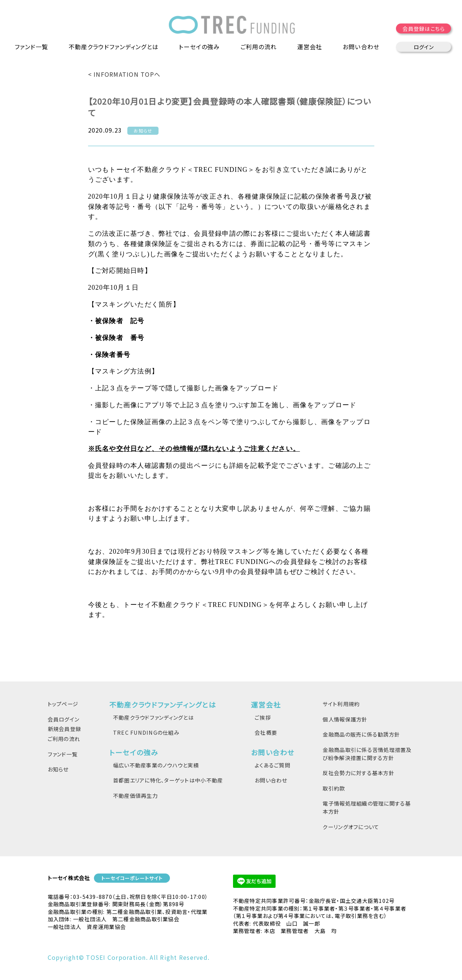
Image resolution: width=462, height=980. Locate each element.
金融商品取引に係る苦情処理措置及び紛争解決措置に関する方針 (367, 754)
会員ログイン (64, 719)
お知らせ (58, 769)
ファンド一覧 (32, 48)
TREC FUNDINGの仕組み (146, 732)
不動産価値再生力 (135, 795)
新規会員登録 (65, 729)
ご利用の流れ (259, 48)
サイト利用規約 (341, 704)
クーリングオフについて (351, 827)
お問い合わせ (271, 780)
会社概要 (266, 732)
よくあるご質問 (272, 765)
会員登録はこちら (423, 29)
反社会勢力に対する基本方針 (358, 773)
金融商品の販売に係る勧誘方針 (361, 734)
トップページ (63, 704)
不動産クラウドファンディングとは (153, 717)
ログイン (423, 48)
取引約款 (334, 788)
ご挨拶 (263, 717)
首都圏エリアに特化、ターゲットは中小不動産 (168, 780)
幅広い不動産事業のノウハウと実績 (156, 765)
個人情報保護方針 (345, 719)
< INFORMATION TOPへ (124, 74)
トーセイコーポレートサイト (132, 878)
